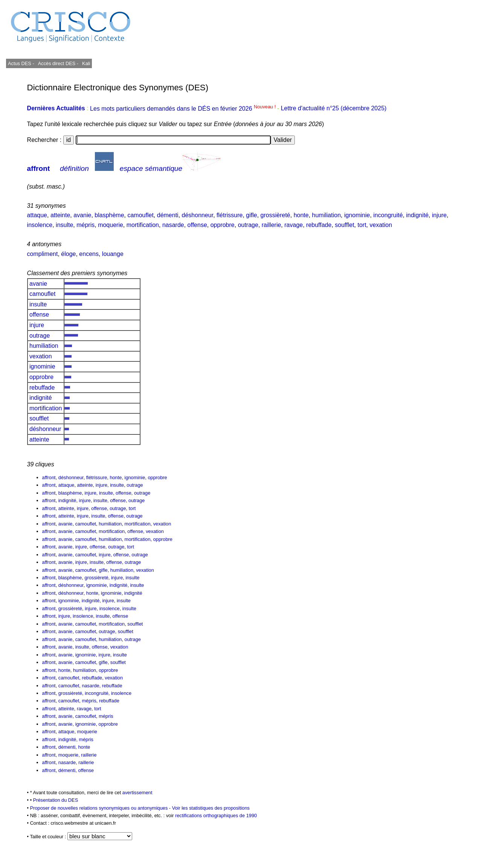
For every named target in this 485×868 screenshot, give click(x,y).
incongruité (388, 215)
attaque (37, 215)
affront (39, 168)
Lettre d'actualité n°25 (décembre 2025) (334, 109)
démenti (168, 215)
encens (89, 254)
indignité (417, 215)
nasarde (173, 225)
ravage (294, 225)
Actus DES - (21, 63)
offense (197, 225)
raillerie (271, 225)
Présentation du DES (56, 800)
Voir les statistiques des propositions (211, 808)
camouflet (140, 215)
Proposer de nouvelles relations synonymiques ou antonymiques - (101, 808)
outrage (248, 225)
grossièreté (275, 215)
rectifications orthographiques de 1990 (216, 815)
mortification (143, 225)
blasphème (109, 215)
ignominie (357, 215)
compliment (43, 254)
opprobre (223, 225)
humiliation (326, 215)
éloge (68, 254)
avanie (82, 215)
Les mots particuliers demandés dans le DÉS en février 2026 (184, 109)
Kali (86, 63)
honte (301, 215)
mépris (85, 225)
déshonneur (198, 215)
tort (362, 225)
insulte (64, 225)
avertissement (137, 793)
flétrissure (230, 215)
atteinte (60, 215)
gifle (251, 215)
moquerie (111, 225)
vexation (381, 225)
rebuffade (319, 225)
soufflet (344, 225)
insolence (40, 225)
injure (439, 215)
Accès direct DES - (58, 63)
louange (113, 254)
